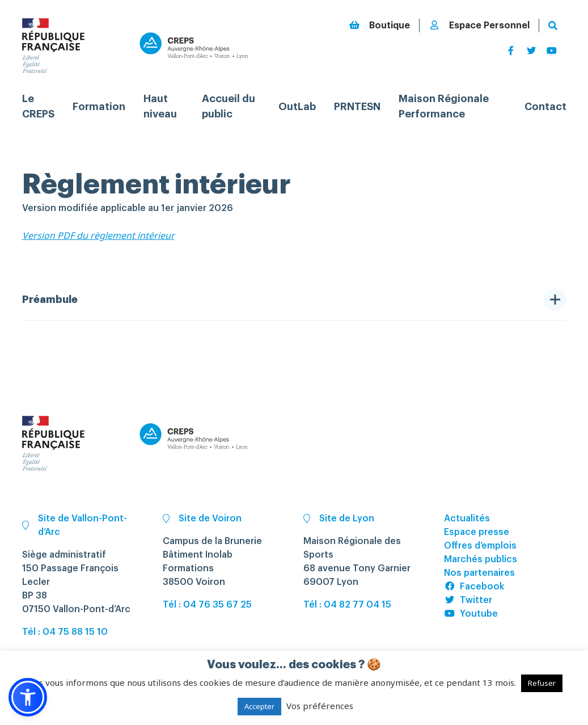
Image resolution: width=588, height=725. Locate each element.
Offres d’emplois (480, 546)
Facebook (474, 587)
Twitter (468, 600)
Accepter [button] (259, 706)
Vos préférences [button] (320, 706)
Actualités (467, 519)
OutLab (297, 107)
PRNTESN (357, 107)
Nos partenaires (479, 573)
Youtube (471, 614)
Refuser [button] (542, 683)
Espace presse (477, 532)
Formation (99, 107)
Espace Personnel (479, 25)
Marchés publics (481, 559)
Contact (545, 107)
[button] (28, 697)
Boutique (379, 25)
